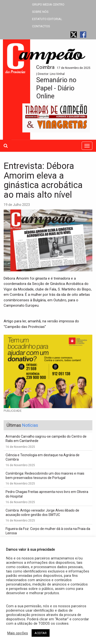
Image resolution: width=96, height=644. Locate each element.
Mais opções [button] (18, 633)
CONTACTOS (41, 26)
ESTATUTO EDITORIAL (47, 19)
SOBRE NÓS (40, 12)
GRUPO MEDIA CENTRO (48, 4)
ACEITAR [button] (41, 633)
